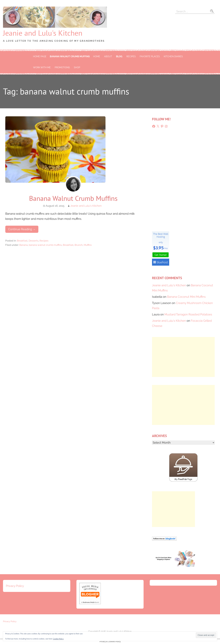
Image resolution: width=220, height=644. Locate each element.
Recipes (131, 56)
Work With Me (42, 67)
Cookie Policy (58, 639)
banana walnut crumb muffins (70, 56)
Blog (119, 56)
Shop (77, 67)
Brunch (79, 245)
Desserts (33, 241)
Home (97, 56)
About (108, 56)
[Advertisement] (183, 357)
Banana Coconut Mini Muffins (186, 297)
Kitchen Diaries (173, 56)
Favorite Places (150, 56)
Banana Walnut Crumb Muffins (73, 198)
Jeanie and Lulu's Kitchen (43, 33)
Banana (23, 245)
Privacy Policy (15, 586)
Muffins (88, 245)
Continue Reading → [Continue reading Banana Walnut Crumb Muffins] (22, 229)
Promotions (62, 67)
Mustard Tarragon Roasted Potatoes (188, 314)
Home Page (40, 56)
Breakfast (22, 241)
